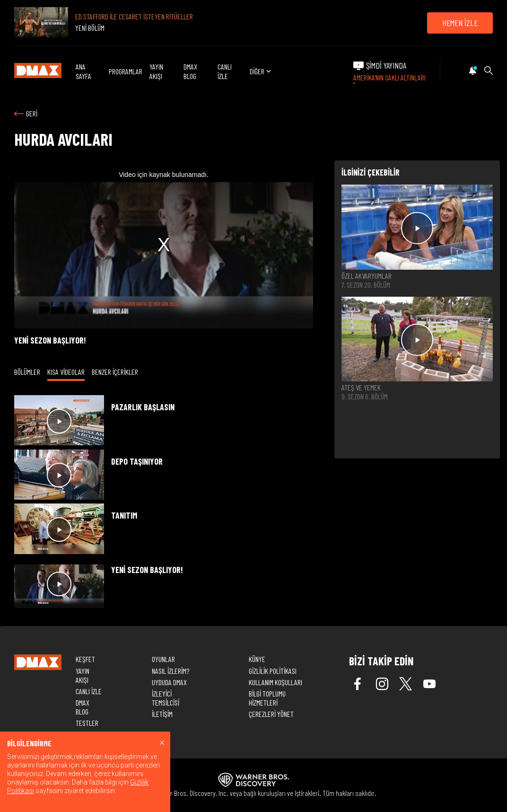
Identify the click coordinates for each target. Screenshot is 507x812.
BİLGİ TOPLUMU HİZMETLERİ (267, 698)
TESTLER (87, 723)
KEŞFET (85, 659)
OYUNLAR (163, 659)
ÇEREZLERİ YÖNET (271, 714)
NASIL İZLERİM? (170, 671)
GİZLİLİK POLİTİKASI (273, 671)
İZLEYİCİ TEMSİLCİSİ (166, 698)
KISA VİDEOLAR (66, 372)
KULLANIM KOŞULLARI (275, 682)
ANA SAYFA (83, 71)
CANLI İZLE (225, 71)
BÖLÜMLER (27, 372)
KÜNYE (257, 659)
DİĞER (261, 71)
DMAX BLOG (190, 71)
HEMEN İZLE (460, 23)
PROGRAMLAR (126, 71)
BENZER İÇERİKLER (115, 372)
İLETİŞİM (162, 714)
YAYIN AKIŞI (156, 71)
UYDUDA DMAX (169, 682)
